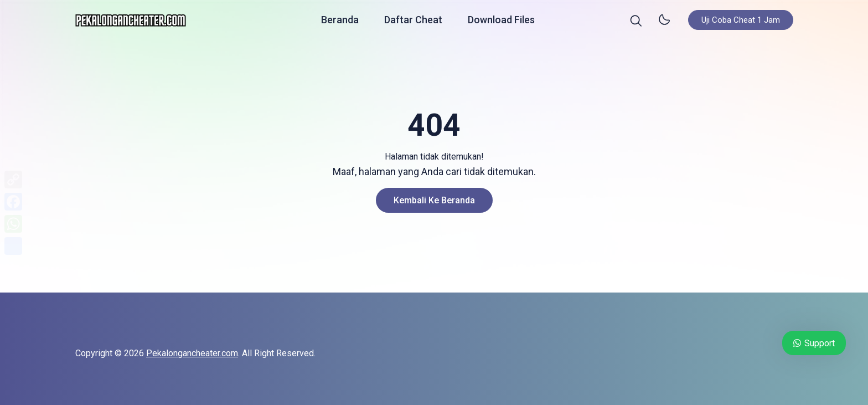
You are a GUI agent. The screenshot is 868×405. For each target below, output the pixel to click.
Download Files (501, 22)
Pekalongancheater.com (192, 353)
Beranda (340, 22)
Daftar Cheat (413, 22)
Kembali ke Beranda (434, 200)
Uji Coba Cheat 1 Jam (741, 22)
